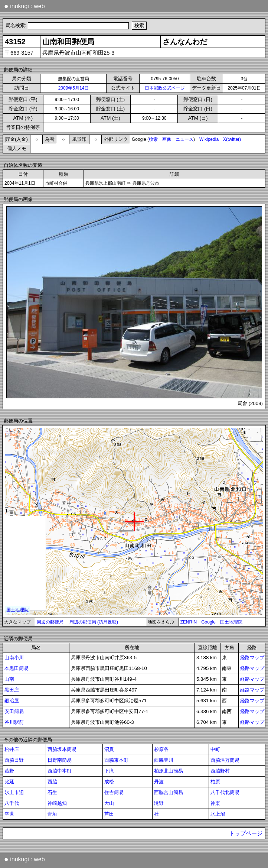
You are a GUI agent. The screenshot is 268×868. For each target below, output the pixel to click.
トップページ (246, 833)
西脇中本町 (60, 771)
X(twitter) (232, 139)
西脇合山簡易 (169, 792)
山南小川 (14, 658)
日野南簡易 (60, 760)
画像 (167, 139)
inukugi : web (24, 6)
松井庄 (12, 749)
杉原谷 (161, 749)
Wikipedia (209, 139)
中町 (215, 749)
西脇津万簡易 (225, 760)
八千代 (12, 803)
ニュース (184, 139)
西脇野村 (220, 771)
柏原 (215, 782)
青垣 (52, 814)
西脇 (52, 782)
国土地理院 (231, 622)
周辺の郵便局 (50, 622)
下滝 (109, 771)
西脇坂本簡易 (62, 749)
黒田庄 (12, 690)
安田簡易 (14, 711)
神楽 (215, 803)
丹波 (159, 782)
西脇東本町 (116, 760)
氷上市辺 (14, 792)
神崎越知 (57, 803)
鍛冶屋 (12, 701)
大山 (109, 803)
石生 (52, 792)
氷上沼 (218, 814)
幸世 (9, 814)
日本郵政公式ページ (165, 88)
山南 (9, 679)
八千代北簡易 (225, 792)
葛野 (9, 771)
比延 (9, 782)
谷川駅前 (14, 722)
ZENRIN (189, 622)
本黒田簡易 (17, 668)
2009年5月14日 (74, 88)
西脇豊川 (164, 760)
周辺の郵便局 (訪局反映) (94, 622)
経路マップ (252, 658)
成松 (109, 782)
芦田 (109, 814)
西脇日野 (14, 760)
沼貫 (109, 749)
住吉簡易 (114, 792)
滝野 (159, 803)
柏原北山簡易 (169, 771)
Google (208, 622)
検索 (153, 139)
